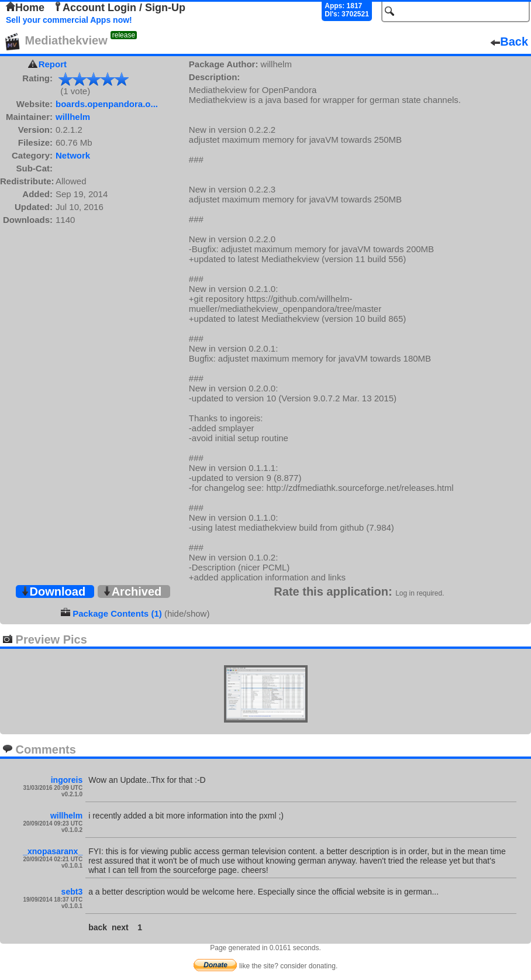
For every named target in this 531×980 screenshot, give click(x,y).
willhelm (73, 117)
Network (73, 155)
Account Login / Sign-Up (119, 8)
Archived (132, 592)
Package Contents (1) (117, 613)
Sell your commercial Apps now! (69, 20)
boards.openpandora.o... (107, 104)
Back (509, 42)
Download (53, 592)
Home (25, 8)
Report (53, 64)
